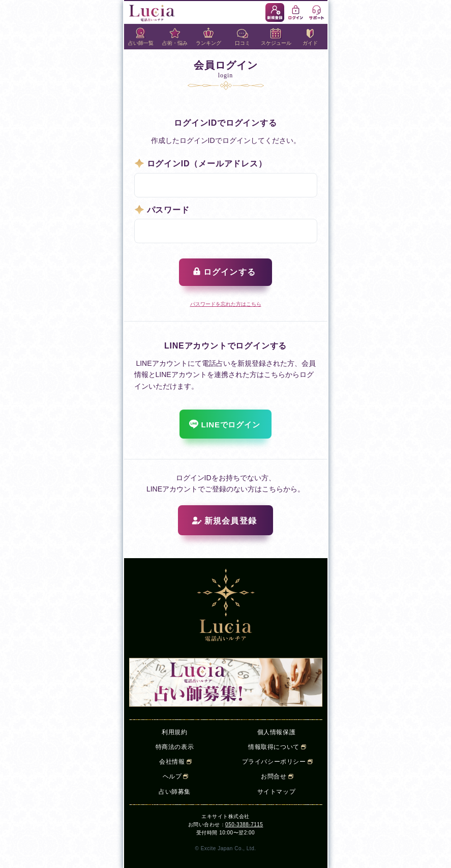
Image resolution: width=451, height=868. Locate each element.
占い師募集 (175, 792)
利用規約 (174, 732)
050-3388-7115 (244, 824)
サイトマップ (277, 792)
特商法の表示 (175, 747)
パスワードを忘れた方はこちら (226, 304)
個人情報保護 (277, 732)
